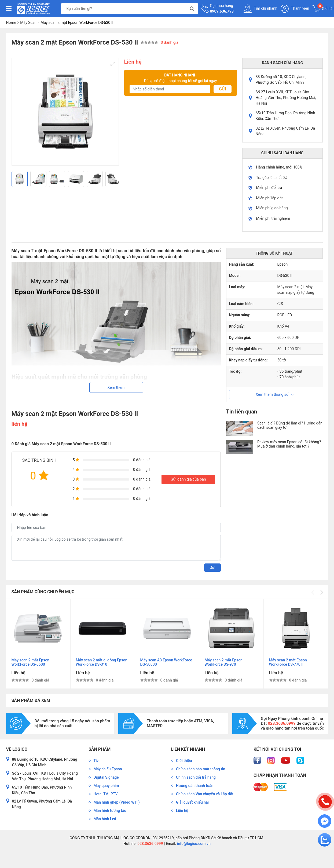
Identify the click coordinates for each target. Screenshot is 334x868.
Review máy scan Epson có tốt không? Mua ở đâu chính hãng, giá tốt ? (289, 444)
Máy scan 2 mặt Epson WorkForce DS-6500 (30, 662)
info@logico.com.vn (193, 844)
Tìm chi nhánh (260, 9)
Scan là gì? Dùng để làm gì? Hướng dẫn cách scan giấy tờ (290, 425)
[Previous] (18, 179)
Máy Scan (28, 23)
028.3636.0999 (150, 844)
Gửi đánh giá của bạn (188, 479)
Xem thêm (116, 387)
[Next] (113, 179)
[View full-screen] (113, 64)
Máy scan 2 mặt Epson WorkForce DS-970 (224, 662)
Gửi (222, 89)
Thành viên (295, 9)
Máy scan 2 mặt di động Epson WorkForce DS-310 (102, 662)
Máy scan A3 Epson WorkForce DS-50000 (166, 662)
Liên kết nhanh (188, 749)
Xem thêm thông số (275, 394)
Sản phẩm (100, 749)
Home (11, 23)
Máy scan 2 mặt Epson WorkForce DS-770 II (288, 662)
